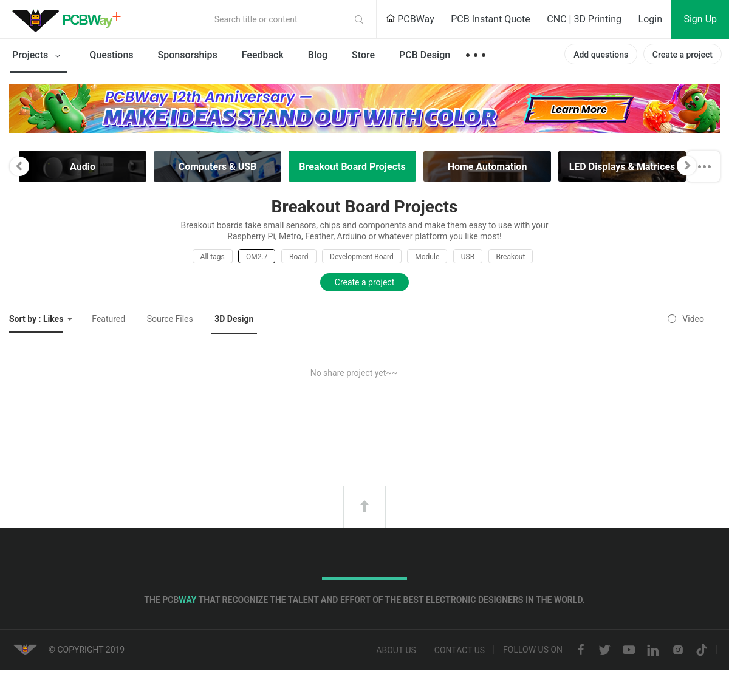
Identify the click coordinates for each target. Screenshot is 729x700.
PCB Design (425, 55)
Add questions (601, 55)
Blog (318, 55)
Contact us (460, 650)
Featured (108, 319)
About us (396, 650)
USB (468, 257)
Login (650, 19)
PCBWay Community (70, 19)
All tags (213, 257)
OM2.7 (257, 257)
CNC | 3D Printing (584, 19)
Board (299, 257)
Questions (111, 55)
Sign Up (700, 19)
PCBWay (410, 19)
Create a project (683, 55)
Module (427, 257)
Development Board (362, 257)
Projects (39, 56)
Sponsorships (188, 55)
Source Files (170, 319)
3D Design (234, 319)
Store (363, 55)
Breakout (511, 257)
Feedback (263, 55)
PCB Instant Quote (491, 19)
